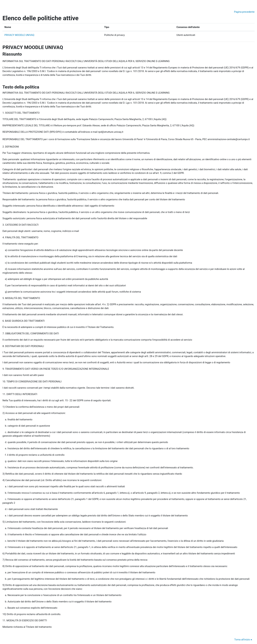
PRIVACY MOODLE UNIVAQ (19, 35)
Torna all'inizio (244, 640)
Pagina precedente (244, 12)
